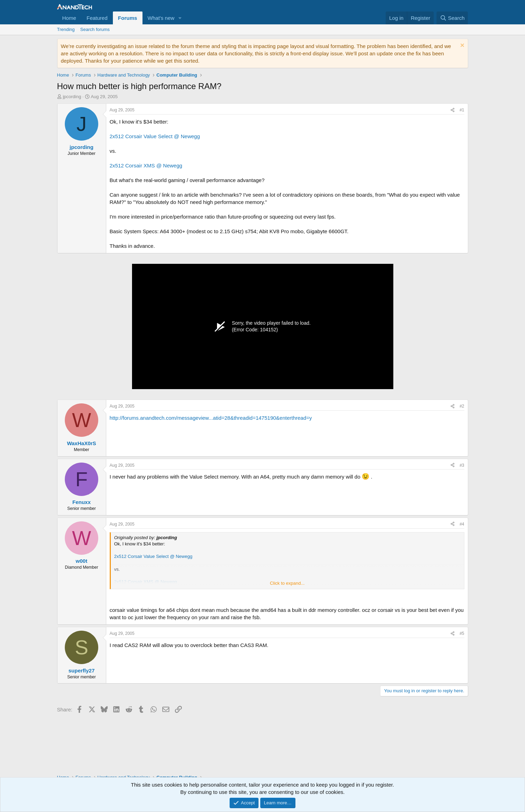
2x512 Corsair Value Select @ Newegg (155, 136)
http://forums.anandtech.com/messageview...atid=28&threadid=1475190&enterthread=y (211, 418)
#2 (462, 406)
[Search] (452, 18)
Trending (66, 29)
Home (69, 18)
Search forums (95, 29)
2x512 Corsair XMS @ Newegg (146, 165)
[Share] (453, 110)
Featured (97, 18)
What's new (161, 18)
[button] (180, 18)
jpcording (72, 97)
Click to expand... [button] (287, 583)
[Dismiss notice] (461, 46)
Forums (128, 18)
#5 (462, 633)
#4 (462, 524)
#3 (462, 465)
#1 (462, 110)
